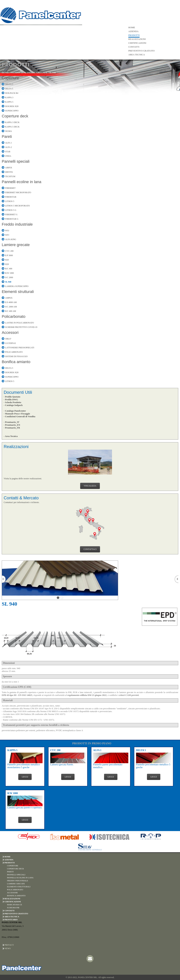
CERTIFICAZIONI (137, 43)
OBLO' (8, 339)
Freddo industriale (17, 224)
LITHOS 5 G (11, 210)
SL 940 (53, 73)
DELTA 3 (9, 84)
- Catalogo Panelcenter (15, 411)
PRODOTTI (134, 35)
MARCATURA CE (15, 905)
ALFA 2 (9, 147)
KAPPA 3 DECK (12, 122)
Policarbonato (14, 316)
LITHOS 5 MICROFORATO (17, 206)
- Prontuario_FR (12, 428)
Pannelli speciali (16, 161)
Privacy (9, 945)
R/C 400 (9, 269)
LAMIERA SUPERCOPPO (17, 286)
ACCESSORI (12, 893)
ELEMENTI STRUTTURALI (19, 887)
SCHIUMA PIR (13, 908)
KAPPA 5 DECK (12, 127)
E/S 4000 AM (11, 302)
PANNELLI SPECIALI (16, 875)
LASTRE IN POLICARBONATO (20, 323)
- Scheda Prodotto (12, 402)
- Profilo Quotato (12, 397)
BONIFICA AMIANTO (16, 896)
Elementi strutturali (18, 292)
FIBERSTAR (11, 197)
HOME (132, 27)
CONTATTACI (90, 549)
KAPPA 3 (9, 97)
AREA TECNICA (137, 55)
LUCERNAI (10, 343)
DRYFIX (9, 172)
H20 (7, 260)
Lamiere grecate (16, 245)
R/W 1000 (9, 273)
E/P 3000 (9, 255)
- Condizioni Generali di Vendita (20, 416)
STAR (8, 152)
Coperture (10, 78)
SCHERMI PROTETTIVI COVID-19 (21, 327)
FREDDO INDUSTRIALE (17, 881)
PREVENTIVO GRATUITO (142, 51)
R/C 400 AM (11, 311)
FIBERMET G (11, 215)
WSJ (7, 231)
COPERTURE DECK (15, 869)
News (7, 948)
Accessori (10, 333)
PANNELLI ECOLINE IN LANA (20, 878)
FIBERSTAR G (12, 219)
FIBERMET (10, 188)
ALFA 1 (9, 143)
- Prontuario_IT (12, 422)
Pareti (7, 137)
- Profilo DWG (11, 399)
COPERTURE (13, 866)
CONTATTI (134, 47)
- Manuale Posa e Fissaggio (17, 414)
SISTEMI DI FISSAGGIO (16, 356)
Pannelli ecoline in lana (22, 182)
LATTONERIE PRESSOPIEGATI (20, 348)
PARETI (10, 872)
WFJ (7, 235)
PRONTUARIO (11, 920)
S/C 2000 (9, 277)
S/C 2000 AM (11, 307)
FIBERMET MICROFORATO (18, 192)
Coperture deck (15, 116)
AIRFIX (9, 168)
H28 (7, 264)
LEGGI (25, 777)
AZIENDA (133, 31)
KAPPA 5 (9, 102)
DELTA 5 (9, 89)
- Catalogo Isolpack (13, 405)
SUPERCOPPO (12, 111)
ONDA (8, 156)
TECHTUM (10, 176)
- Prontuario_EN (12, 425)
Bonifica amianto (16, 362)
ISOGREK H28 (12, 106)
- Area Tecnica (11, 436)
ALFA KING (11, 239)
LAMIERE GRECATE (36, 73)
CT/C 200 (9, 251)
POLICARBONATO (14, 352)
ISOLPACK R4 (12, 93)
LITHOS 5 (10, 201)
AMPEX (9, 298)
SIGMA (9, 131)
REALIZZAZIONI (137, 39)
